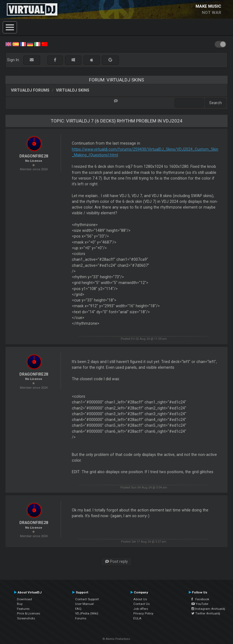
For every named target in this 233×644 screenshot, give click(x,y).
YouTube (200, 604)
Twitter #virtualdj (206, 613)
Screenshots (26, 618)
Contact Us (141, 604)
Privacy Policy (143, 613)
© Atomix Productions (117, 639)
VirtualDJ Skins (73, 90)
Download (24, 599)
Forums (81, 618)
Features (23, 609)
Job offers (141, 609)
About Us (140, 599)
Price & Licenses (29, 613)
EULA (137, 618)
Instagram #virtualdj (208, 609)
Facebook (200, 599)
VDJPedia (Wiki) (87, 613)
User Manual (84, 604)
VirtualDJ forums (30, 90)
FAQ (78, 609)
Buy (20, 604)
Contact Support (87, 599)
